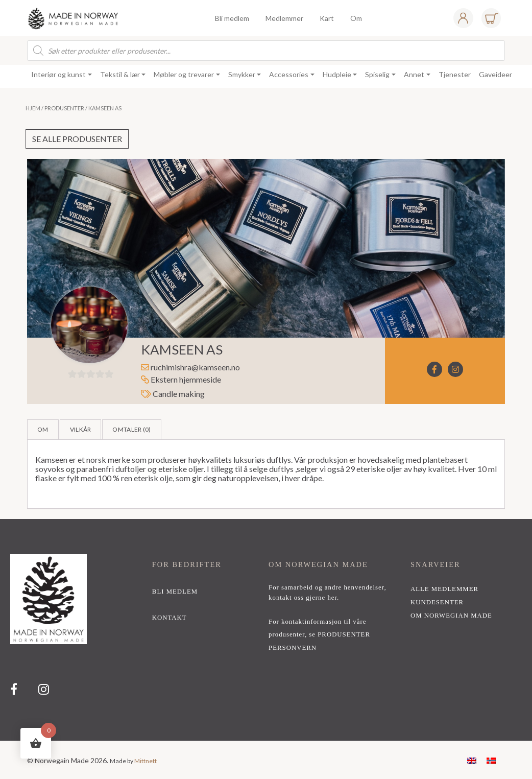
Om (43, 429)
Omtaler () (131, 429)
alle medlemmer (444, 589)
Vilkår (81, 429)
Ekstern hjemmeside (181, 379)
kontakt (170, 618)
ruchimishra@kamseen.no (195, 367)
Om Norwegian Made (451, 616)
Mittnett (146, 761)
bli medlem (175, 592)
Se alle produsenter (77, 139)
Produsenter (64, 108)
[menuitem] (472, 760)
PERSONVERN (293, 648)
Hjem (33, 108)
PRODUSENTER (344, 634)
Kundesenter (437, 602)
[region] (266, 630)
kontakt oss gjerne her (303, 598)
